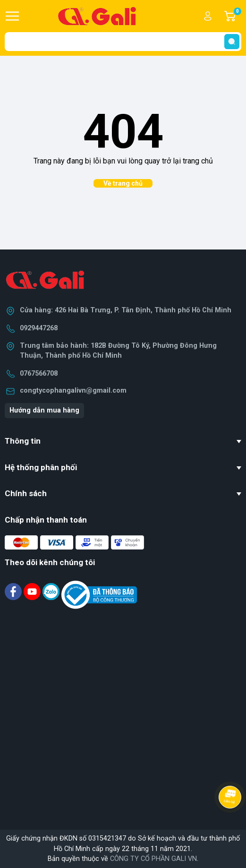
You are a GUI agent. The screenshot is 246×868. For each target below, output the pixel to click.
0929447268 (39, 328)
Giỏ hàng (237, 16)
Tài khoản (208, 16)
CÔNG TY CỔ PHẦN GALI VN (153, 859)
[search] (232, 42)
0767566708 (39, 374)
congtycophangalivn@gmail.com (73, 391)
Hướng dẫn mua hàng (44, 410)
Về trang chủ (123, 183)
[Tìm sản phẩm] (123, 42)
